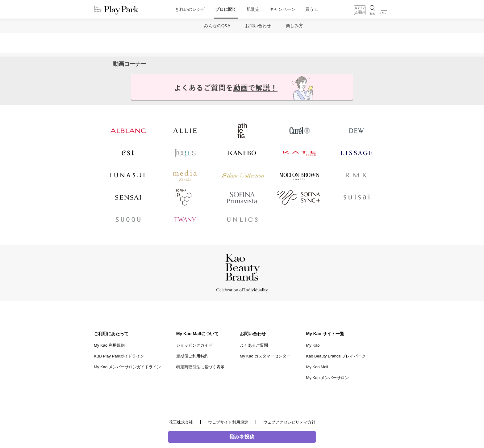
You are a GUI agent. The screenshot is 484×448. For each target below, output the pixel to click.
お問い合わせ (258, 26)
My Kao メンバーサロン (327, 378)
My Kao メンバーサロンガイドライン (127, 367)
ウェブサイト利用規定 (228, 422)
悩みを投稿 (242, 437)
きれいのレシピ (190, 9)
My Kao (313, 345)
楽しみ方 (294, 26)
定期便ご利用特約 (192, 356)
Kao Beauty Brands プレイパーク (336, 356)
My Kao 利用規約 (109, 345)
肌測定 (253, 9)
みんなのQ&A (217, 26)
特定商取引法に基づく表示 (200, 367)
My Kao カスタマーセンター (265, 356)
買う (310, 9)
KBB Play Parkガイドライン (119, 356)
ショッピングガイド (194, 345)
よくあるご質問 (254, 345)
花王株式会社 (181, 422)
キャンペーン (282, 9)
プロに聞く (226, 9)
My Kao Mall (317, 367)
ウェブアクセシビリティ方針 (289, 422)
